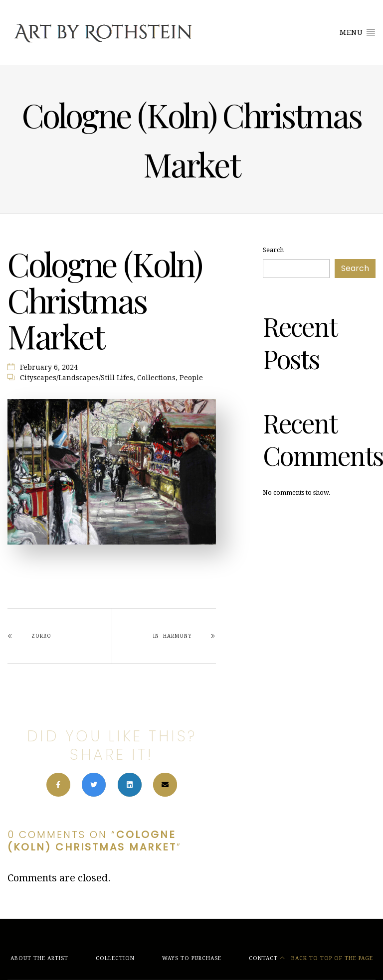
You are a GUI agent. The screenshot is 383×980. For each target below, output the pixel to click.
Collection (115, 958)
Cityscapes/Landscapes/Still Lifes (77, 378)
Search (273, 250)
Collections (156, 378)
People (191, 378)
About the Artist (39, 958)
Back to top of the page (326, 958)
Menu (358, 32)
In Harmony (173, 636)
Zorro (41, 636)
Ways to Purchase (192, 958)
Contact (263, 958)
